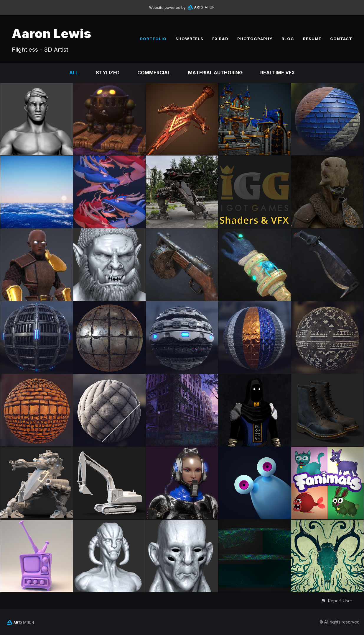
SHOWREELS (189, 39)
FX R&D (220, 39)
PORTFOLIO (153, 39)
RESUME (312, 39)
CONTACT (341, 39)
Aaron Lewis (52, 33)
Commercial (154, 73)
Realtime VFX (278, 73)
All (74, 73)
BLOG (288, 39)
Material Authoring (215, 73)
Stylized (108, 73)
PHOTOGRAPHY (255, 39)
